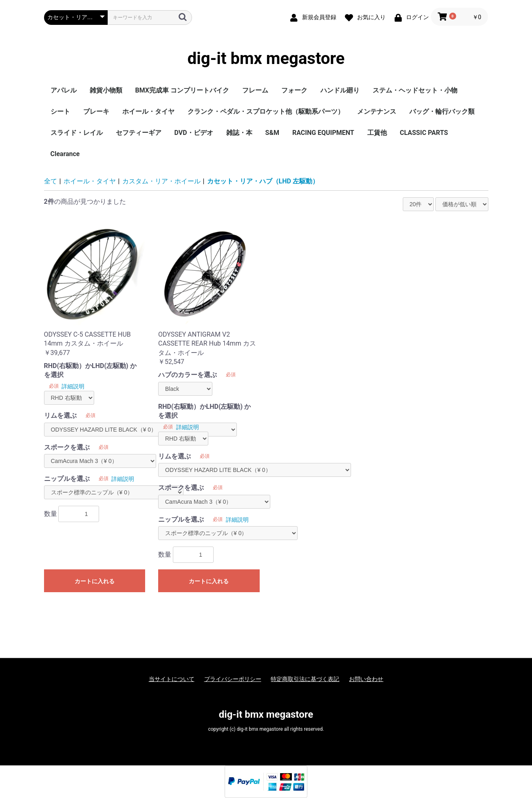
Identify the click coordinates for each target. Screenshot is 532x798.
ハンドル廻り (340, 90)
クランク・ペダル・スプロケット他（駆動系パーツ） (266, 111)
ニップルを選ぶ (67, 479)
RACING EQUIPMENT (323, 133)
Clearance (65, 154)
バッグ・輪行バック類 (442, 111)
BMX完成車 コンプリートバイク (182, 90)
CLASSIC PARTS (424, 133)
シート (60, 111)
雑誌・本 (239, 133)
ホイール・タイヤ (148, 111)
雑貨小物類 (106, 90)
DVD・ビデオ (194, 133)
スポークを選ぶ (67, 447)
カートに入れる (95, 581)
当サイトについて (172, 679)
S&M (272, 133)
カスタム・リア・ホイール (161, 181)
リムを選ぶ (60, 416)
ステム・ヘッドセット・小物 (415, 90)
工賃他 (377, 133)
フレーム (255, 90)
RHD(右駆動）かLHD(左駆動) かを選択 (90, 370)
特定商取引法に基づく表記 (305, 679)
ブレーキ (96, 111)
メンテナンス (377, 111)
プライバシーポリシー (233, 679)
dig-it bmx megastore (266, 59)
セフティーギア (139, 133)
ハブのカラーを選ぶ (188, 375)
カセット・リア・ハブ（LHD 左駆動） (263, 181)
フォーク (294, 90)
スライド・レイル (77, 133)
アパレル (64, 90)
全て (51, 181)
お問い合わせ (366, 679)
